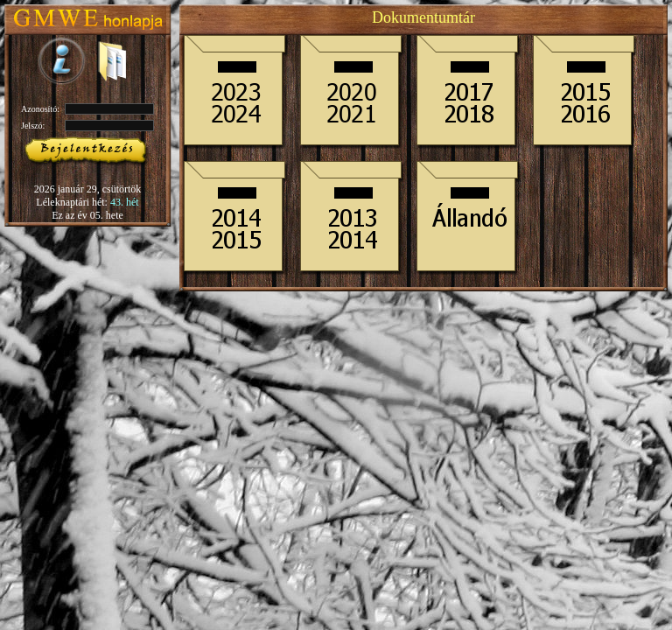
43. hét (125, 202)
